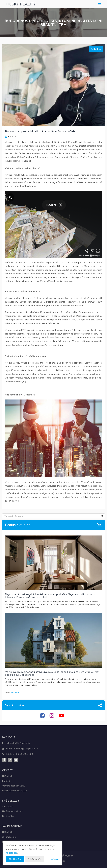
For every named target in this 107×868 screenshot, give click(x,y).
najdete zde (12, 853)
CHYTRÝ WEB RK (64, 856)
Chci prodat (8, 807)
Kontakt (6, 781)
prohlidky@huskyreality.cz (25, 749)
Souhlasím (15, 859)
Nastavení (54, 859)
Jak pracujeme (9, 837)
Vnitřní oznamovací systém (15, 791)
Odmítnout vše (35, 859)
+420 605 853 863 (23, 754)
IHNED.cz (16, 693)
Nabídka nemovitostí (12, 811)
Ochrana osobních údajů (14, 786)
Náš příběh (7, 776)
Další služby (8, 816)
